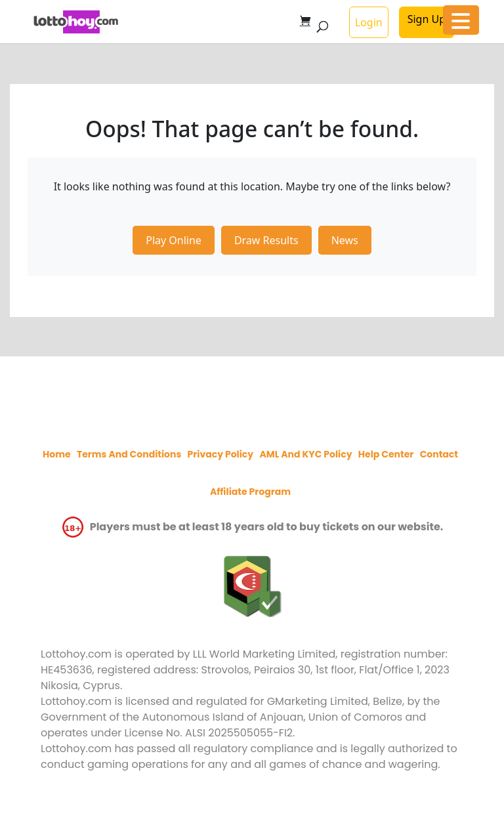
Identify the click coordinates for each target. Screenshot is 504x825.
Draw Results (266, 240)
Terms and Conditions (129, 454)
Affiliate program (250, 492)
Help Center (386, 454)
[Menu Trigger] (461, 20)
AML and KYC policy (305, 454)
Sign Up (427, 19)
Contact (439, 454)
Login (369, 22)
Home (57, 454)
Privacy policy (221, 454)
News (345, 240)
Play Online (174, 240)
